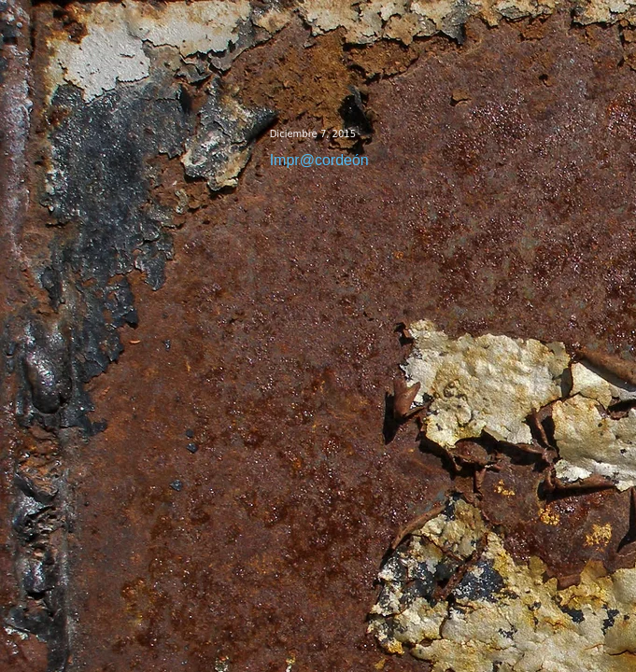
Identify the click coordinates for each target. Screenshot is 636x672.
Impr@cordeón (319, 160)
